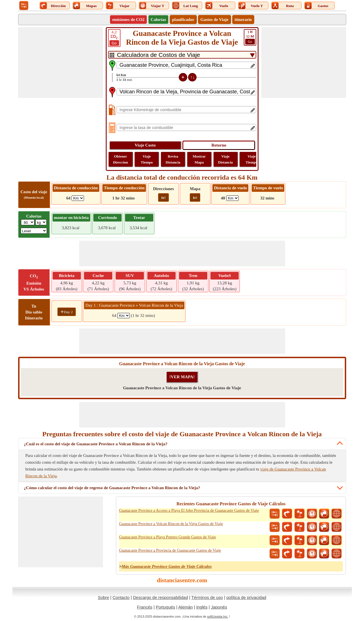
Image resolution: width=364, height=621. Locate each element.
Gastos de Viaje (215, 20)
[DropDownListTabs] (182, 55)
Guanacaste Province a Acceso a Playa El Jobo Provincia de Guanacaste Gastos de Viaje (189, 511)
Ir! (163, 198)
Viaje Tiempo (147, 159)
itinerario (243, 20)
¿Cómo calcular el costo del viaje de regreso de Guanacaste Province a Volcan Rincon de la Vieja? (112, 488)
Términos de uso (207, 597)
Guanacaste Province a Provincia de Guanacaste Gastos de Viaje (170, 550)
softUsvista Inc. (218, 616)
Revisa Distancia (173, 159)
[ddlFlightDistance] (232, 198)
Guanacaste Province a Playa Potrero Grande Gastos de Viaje (168, 537)
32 (250, 37)
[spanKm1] (124, 316)
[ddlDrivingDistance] (78, 198)
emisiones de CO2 (128, 20)
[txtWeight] (28, 222)
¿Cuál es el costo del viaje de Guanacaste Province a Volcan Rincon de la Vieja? (96, 444)
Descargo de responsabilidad (160, 597)
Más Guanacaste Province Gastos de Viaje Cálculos (166, 566)
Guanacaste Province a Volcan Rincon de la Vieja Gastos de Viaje (171, 524)
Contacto (121, 597)
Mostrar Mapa (199, 159)
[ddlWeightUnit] (41, 222)
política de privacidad (246, 597)
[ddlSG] (34, 231)
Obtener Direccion (120, 159)
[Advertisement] (61, 63)
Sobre (104, 597)
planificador (183, 20)
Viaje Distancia (225, 159)
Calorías (158, 20)
